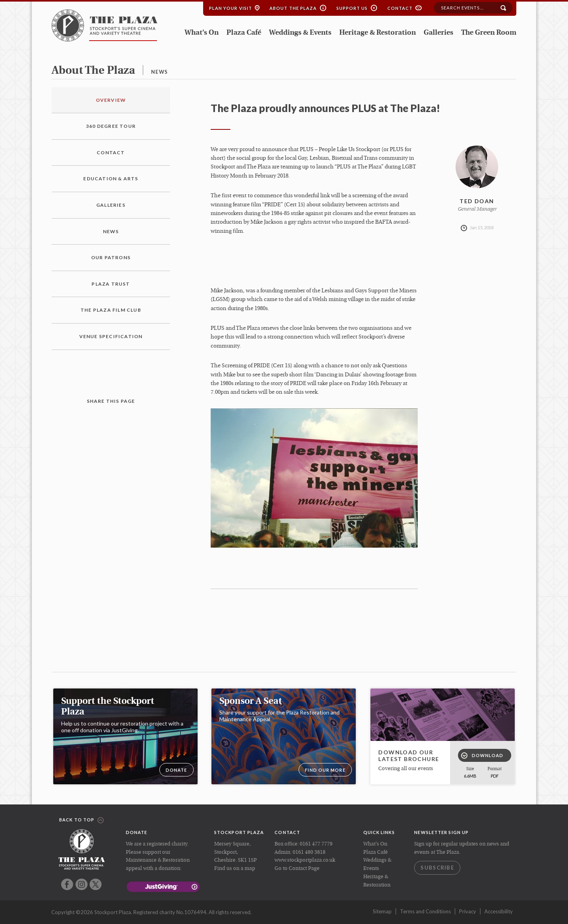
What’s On (202, 33)
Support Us (352, 8)
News (111, 231)
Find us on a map (235, 869)
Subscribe (437, 868)
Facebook (67, 884)
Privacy (468, 911)
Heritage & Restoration (377, 33)
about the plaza (93, 71)
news (159, 72)
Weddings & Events (300, 33)
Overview (111, 100)
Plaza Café (244, 33)
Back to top (81, 820)
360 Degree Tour (111, 126)
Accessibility (499, 911)
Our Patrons (111, 257)
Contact (400, 8)
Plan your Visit (231, 8)
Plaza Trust (111, 284)
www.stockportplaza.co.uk (305, 860)
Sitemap (382, 911)
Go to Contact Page (297, 869)
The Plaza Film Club (111, 310)
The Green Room (489, 33)
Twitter (96, 884)
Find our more (325, 770)
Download (482, 756)
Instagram (81, 884)
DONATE (177, 770)
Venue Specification (111, 336)
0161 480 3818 (309, 852)
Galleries (438, 33)
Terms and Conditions (425, 911)
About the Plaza (293, 8)
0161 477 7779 (316, 844)
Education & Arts (111, 179)
